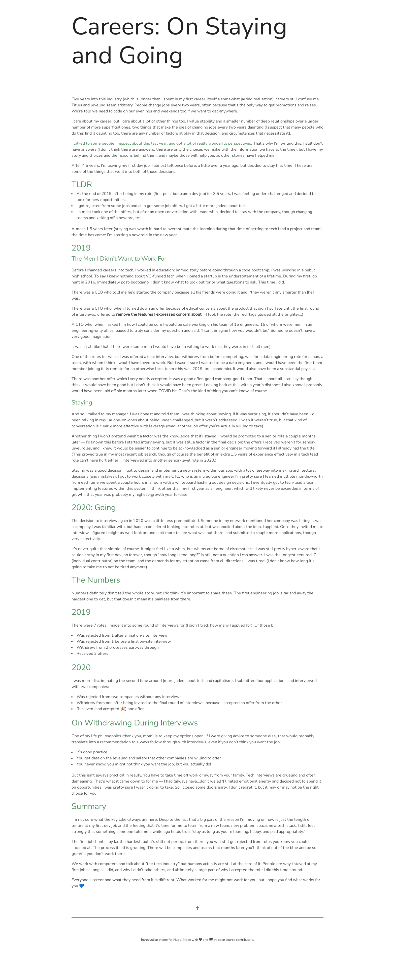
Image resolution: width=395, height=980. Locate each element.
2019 (81, 248)
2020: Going (94, 507)
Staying (82, 402)
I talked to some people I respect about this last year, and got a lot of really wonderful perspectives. (162, 143)
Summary (89, 806)
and (206, 940)
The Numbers (96, 580)
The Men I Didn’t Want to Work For (119, 259)
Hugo (177, 940)
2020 (81, 667)
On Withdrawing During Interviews (135, 723)
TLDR (82, 185)
